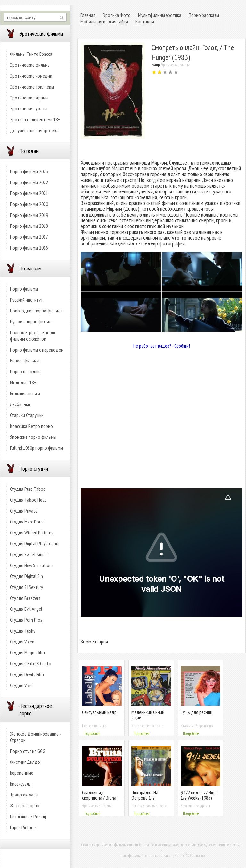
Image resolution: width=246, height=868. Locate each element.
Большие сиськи (25, 393)
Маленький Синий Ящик (148, 715)
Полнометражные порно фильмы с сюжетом (33, 336)
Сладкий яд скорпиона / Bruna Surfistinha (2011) (99, 798)
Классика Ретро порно (31, 426)
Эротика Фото (117, 15)
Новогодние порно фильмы (36, 311)
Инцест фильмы (25, 361)
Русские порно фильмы (32, 321)
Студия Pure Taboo (28, 489)
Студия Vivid (21, 685)
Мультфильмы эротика (160, 15)
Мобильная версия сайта (104, 21)
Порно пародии (25, 371)
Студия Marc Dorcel (28, 522)
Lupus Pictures (23, 827)
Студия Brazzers (25, 598)
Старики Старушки (27, 415)
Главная (88, 15)
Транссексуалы (24, 795)
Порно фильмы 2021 (29, 193)
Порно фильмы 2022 (29, 182)
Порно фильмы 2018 (29, 226)
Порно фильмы (24, 289)
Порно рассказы (204, 15)
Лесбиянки (20, 404)
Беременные (22, 773)
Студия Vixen (22, 642)
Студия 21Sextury (26, 587)
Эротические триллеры (32, 87)
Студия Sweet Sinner (29, 554)
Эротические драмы (29, 98)
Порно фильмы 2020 (29, 204)
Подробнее (92, 733)
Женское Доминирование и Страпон (36, 737)
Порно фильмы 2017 (29, 237)
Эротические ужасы (29, 108)
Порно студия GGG (28, 751)
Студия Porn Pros (26, 620)
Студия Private (24, 511)
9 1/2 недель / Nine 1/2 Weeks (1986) (199, 795)
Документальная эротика (34, 130)
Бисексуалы (21, 784)
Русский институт (26, 300)
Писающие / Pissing (28, 816)
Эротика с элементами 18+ (35, 119)
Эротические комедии (31, 76)
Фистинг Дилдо (25, 762)
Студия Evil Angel (26, 609)
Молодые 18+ (23, 382)
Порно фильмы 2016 (29, 248)
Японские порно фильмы (33, 437)
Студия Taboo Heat (28, 500)
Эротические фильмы (30, 65)
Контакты (145, 21)
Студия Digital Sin (26, 576)
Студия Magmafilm (27, 652)
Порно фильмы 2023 (29, 171)
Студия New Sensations (32, 565)
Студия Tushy (23, 631)
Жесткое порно (25, 805)
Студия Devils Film (27, 674)
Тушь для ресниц (197, 712)
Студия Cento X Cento (31, 663)
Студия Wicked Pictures (32, 532)
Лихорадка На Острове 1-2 (145, 795)
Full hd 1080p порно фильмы (37, 448)
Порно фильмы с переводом (37, 350)
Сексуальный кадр (99, 712)
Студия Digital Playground (34, 543)
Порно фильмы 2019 (29, 215)
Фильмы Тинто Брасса (31, 54)
